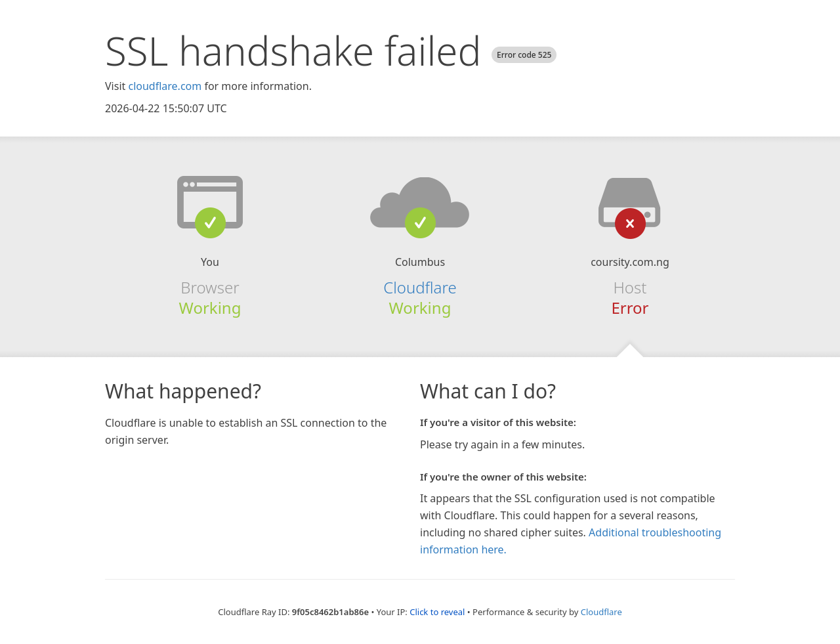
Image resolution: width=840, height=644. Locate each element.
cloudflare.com (165, 86)
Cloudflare (420, 287)
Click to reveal (437, 612)
